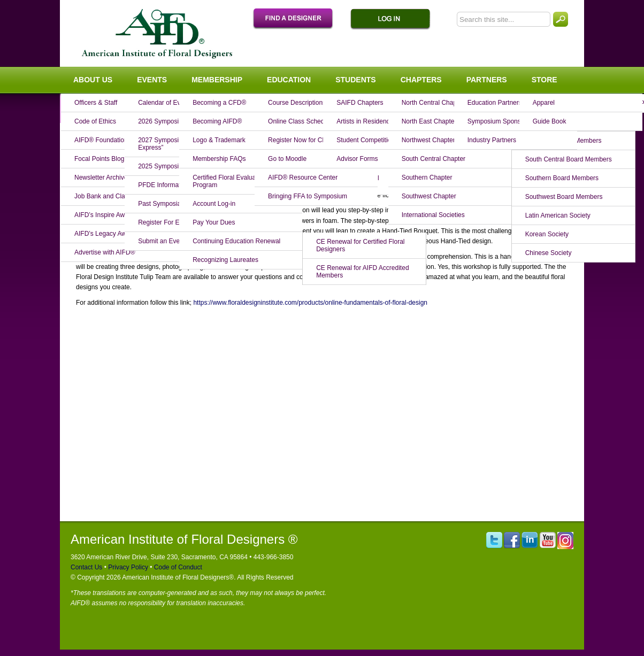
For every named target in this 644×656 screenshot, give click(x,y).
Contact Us (86, 567)
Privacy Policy (127, 567)
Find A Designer (298, 19)
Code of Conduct (177, 567)
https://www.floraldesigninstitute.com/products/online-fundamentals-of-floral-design (310, 303)
